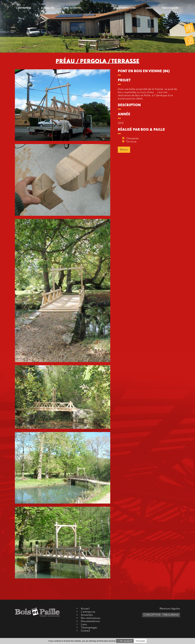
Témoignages (89, 628)
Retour (124, 150)
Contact (85, 631)
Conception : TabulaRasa (161, 615)
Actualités (87, 615)
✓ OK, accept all (125, 641)
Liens (84, 625)
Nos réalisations (91, 618)
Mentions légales (170, 609)
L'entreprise (88, 612)
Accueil (85, 609)
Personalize (140, 641)
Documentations (90, 621)
